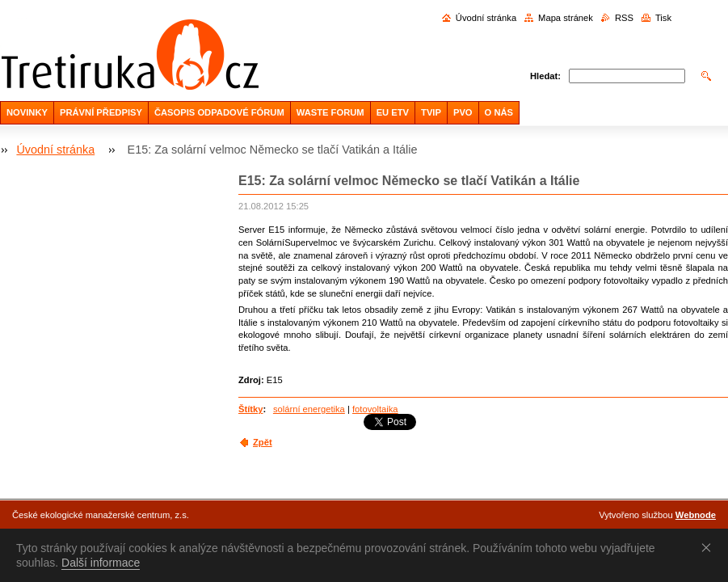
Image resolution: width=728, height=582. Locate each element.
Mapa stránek (566, 18)
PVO (463, 112)
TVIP (431, 112)
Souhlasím (709, 547)
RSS (624, 18)
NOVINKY (27, 112)
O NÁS (499, 112)
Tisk (663, 18)
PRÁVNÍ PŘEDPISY (101, 112)
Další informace (101, 563)
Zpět (263, 442)
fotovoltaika (375, 409)
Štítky (250, 409)
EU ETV (393, 112)
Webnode (696, 515)
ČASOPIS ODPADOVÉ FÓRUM (219, 112)
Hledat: (545, 76)
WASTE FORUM (330, 112)
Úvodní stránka (486, 18)
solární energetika (309, 409)
